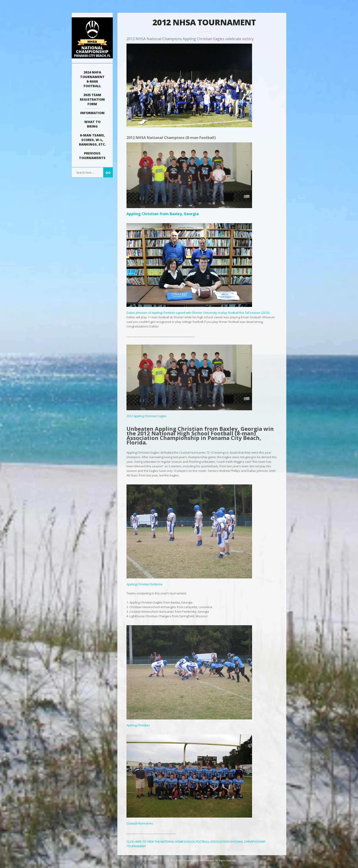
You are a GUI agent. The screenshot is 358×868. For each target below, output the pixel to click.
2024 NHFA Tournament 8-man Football (92, 79)
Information (92, 113)
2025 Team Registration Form (92, 99)
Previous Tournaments (92, 156)
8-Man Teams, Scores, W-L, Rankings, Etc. (92, 140)
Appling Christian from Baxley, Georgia (189, 211)
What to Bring (92, 124)
